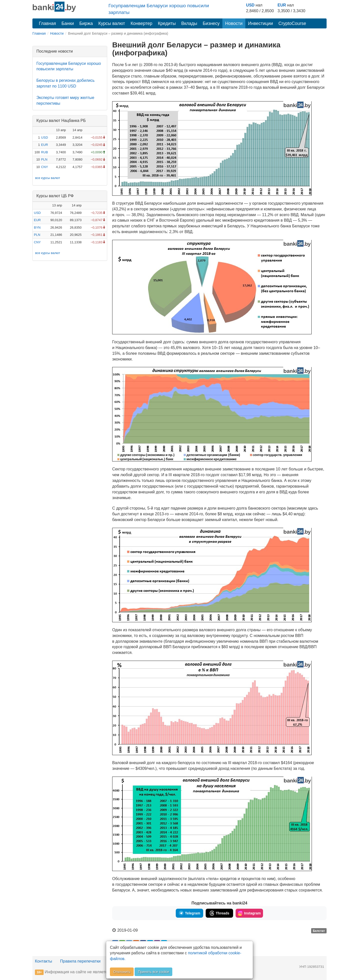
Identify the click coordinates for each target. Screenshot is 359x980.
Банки (68, 23)
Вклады (189, 23)
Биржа (86, 23)
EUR (282, 5)
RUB (45, 152)
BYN (37, 227)
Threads (219, 913)
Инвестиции (261, 23)
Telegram (189, 913)
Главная (47, 23)
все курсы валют (48, 178)
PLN (44, 159)
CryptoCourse (292, 23)
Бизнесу (211, 23)
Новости (234, 23)
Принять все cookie (153, 972)
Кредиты (167, 23)
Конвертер (142, 23)
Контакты (44, 961)
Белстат (319, 931)
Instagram (249, 913)
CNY (45, 167)
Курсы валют (112, 23)
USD (250, 5)
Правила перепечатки (80, 961)
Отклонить (122, 972)
